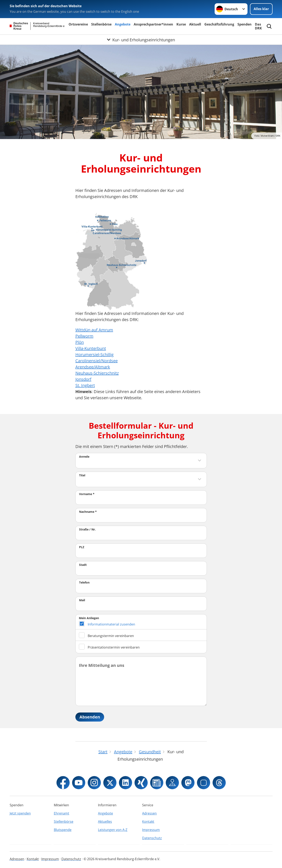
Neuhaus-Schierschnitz (97, 373)
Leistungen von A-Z (113, 830)
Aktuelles (105, 822)
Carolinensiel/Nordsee (97, 361)
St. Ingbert (85, 385)
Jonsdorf (83, 379)
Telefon (84, 582)
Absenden (90, 717)
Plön (80, 342)
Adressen (149, 813)
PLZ (82, 547)
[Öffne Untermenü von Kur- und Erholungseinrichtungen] (141, 40)
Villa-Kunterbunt (91, 348)
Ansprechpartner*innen (153, 24)
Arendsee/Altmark (93, 367)
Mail (82, 600)
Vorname (87, 494)
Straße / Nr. (87, 529)
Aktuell (195, 24)
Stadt (83, 565)
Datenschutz (152, 838)
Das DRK (258, 26)
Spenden (245, 24)
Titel (82, 475)
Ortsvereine (78, 24)
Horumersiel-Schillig (94, 355)
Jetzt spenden (20, 813)
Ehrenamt (62, 813)
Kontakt (148, 822)
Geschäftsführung (219, 24)
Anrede (84, 457)
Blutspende (63, 830)
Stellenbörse (101, 24)
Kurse (181, 24)
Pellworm (84, 336)
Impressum (151, 830)
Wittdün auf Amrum (94, 330)
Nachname (88, 512)
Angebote (123, 24)
